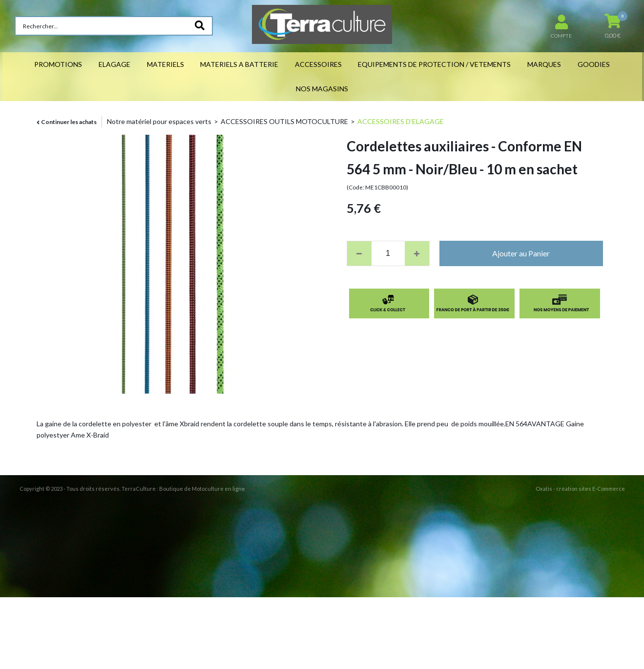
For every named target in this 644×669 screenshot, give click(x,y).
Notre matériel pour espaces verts (159, 121)
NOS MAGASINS (322, 89)
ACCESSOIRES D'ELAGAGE (401, 121)
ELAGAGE (114, 64)
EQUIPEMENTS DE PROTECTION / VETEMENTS (434, 64)
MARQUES (544, 64)
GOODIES (594, 64)
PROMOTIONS (58, 64)
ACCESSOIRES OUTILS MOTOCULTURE (284, 121)
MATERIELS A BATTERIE (239, 64)
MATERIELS (166, 64)
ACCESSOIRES (318, 64)
